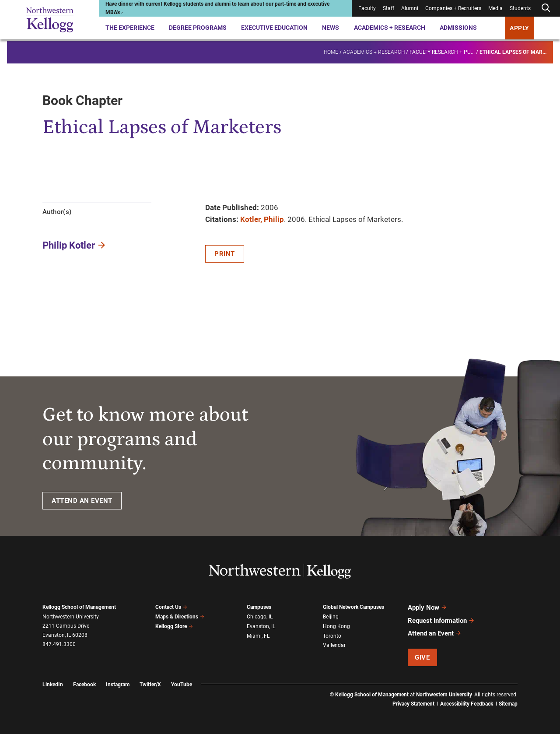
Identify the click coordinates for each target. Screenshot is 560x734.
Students (520, 8)
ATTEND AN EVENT (82, 501)
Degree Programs (198, 28)
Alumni (410, 8)
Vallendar (334, 645)
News (331, 28)
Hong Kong (336, 626)
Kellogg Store (174, 626)
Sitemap (508, 703)
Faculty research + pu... (442, 51)
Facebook (84, 684)
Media (495, 8)
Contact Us (171, 607)
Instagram (118, 684)
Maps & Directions (180, 617)
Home (331, 51)
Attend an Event (435, 633)
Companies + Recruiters (453, 8)
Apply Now (427, 608)
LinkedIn (53, 684)
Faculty (367, 8)
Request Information (441, 620)
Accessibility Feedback (467, 703)
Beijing (331, 617)
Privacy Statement (413, 703)
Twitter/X (150, 684)
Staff (388, 8)
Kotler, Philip (262, 219)
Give (422, 657)
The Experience (130, 28)
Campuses (259, 607)
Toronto (332, 636)
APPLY (520, 28)
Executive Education (274, 28)
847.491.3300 (59, 644)
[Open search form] (546, 8)
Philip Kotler (69, 245)
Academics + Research (390, 28)
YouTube (182, 684)
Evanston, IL (261, 626)
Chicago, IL (260, 617)
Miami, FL (258, 636)
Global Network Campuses (353, 607)
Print (225, 254)
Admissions (458, 28)
